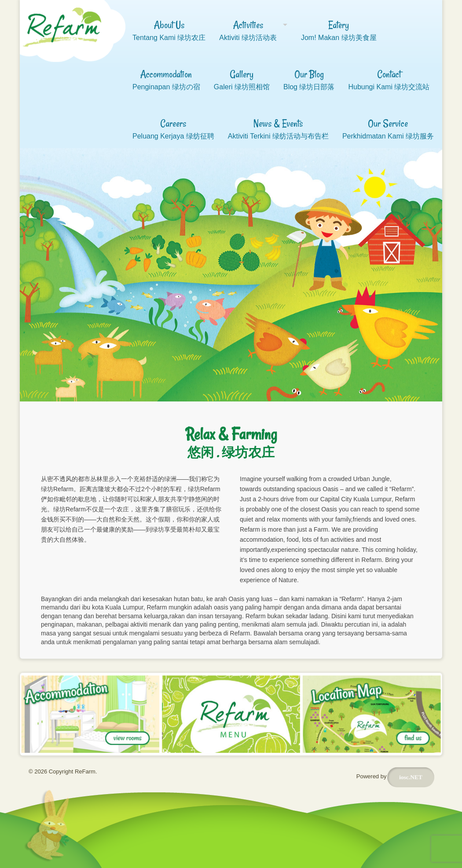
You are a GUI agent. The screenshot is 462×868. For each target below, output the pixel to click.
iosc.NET (411, 779)
